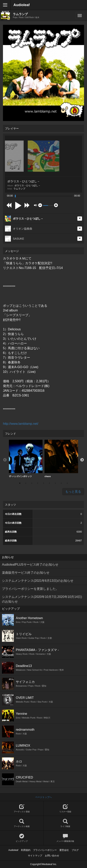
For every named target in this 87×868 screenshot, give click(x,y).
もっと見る (73, 492)
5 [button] (43, 483)
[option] (26, 459)
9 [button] (67, 483)
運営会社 (64, 850)
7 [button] (55, 483)
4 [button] (38, 483)
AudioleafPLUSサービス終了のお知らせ (30, 565)
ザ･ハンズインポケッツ (26, 459)
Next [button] (82, 460)
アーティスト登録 (22, 808)
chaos (61, 459)
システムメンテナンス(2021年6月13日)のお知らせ (38, 581)
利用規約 (26, 850)
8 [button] (61, 483)
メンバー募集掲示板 (65, 838)
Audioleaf (22, 5)
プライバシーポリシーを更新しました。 (30, 589)
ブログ (75, 850)
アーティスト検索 (22, 823)
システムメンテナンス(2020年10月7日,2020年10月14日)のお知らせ (42, 599)
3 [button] (32, 483)
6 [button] (49, 483)
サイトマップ (35, 856)
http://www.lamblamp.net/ (21, 424)
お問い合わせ (52, 856)
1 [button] (20, 483)
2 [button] (26, 483)
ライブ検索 (65, 823)
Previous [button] (5, 460)
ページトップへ (43, 797)
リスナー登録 (65, 808)
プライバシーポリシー (45, 850)
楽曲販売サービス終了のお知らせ (26, 573)
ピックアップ (22, 838)
